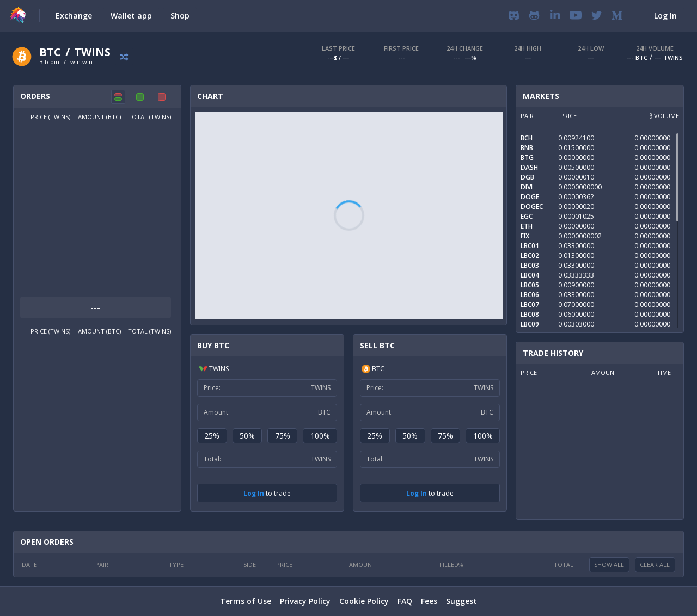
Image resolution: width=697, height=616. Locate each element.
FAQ (405, 601)
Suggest (461, 601)
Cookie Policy (364, 601)
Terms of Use (246, 601)
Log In (254, 493)
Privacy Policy (305, 601)
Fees (429, 601)
